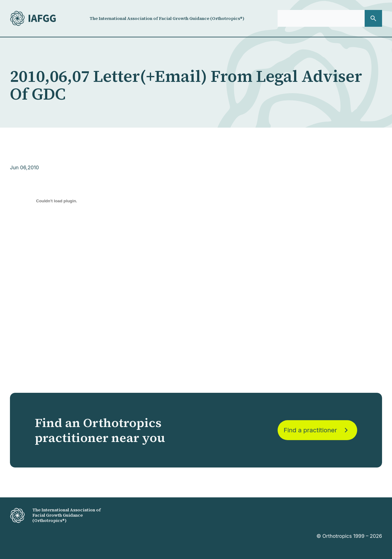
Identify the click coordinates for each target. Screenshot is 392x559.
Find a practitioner (317, 430)
